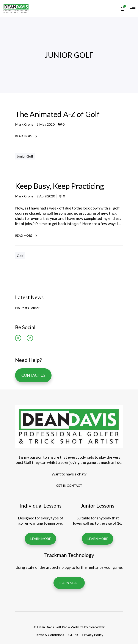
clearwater (97, 627)
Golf (20, 256)
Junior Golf (25, 156)
